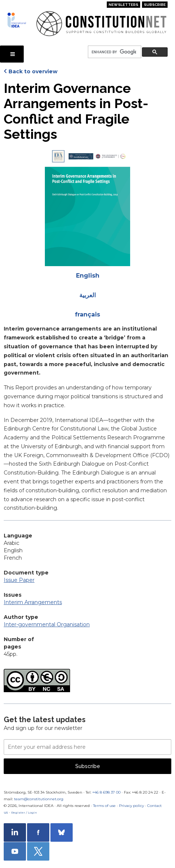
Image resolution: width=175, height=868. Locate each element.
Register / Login (24, 812)
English (88, 276)
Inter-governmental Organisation (47, 624)
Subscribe (155, 5)
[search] (114, 52)
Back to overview (33, 71)
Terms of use (104, 806)
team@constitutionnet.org (39, 799)
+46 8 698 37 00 (106, 792)
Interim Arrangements (33, 602)
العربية (87, 295)
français (87, 314)
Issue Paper (19, 580)
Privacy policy (131, 806)
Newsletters (123, 5)
